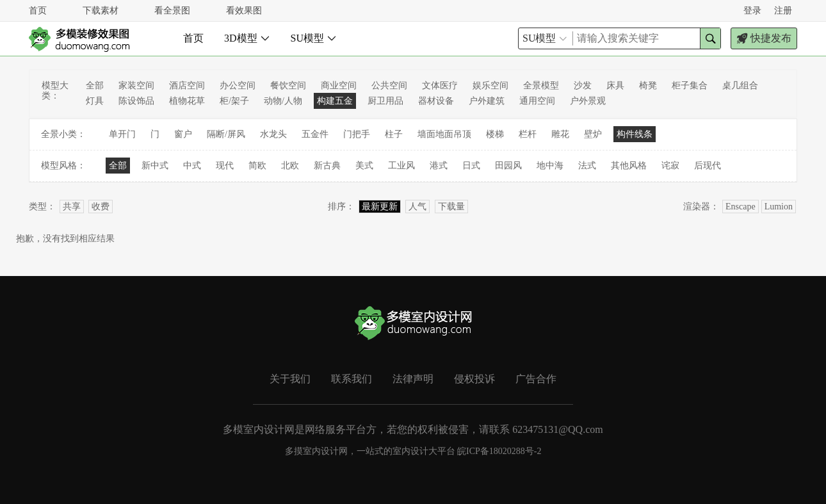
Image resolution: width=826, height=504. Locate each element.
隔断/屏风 (226, 134)
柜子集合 (690, 85)
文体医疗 (440, 85)
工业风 (401, 166)
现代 (225, 166)
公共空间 (389, 85)
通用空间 (537, 101)
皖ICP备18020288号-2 (499, 451)
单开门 (122, 134)
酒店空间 (187, 85)
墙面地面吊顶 (444, 134)
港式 (439, 166)
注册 (783, 11)
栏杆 (528, 134)
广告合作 (536, 379)
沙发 (583, 85)
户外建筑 (487, 101)
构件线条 (635, 134)
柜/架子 (234, 101)
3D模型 (247, 38)
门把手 (357, 134)
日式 (471, 166)
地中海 (550, 166)
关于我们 (290, 379)
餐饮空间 (288, 85)
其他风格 (629, 166)
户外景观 (588, 101)
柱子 (394, 134)
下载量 (451, 207)
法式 (587, 166)
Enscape (741, 207)
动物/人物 (283, 101)
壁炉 (593, 134)
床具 (615, 85)
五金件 (315, 134)
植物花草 (187, 101)
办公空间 (238, 85)
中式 (192, 166)
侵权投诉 (474, 379)
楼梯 (495, 134)
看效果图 (244, 11)
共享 (72, 207)
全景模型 (541, 85)
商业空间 (339, 85)
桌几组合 (740, 85)
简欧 (257, 166)
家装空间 (136, 85)
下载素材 (101, 11)
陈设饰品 (136, 101)
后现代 (708, 166)
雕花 (560, 134)
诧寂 (670, 166)
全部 (95, 85)
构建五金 (335, 101)
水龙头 (273, 134)
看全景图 (172, 11)
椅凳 (648, 85)
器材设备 (436, 101)
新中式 (155, 166)
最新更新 (380, 207)
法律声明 (413, 379)
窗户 (183, 134)
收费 (101, 207)
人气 (417, 207)
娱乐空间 (490, 85)
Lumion (779, 207)
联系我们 (352, 379)
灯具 (95, 101)
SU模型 (314, 38)
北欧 (290, 166)
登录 (752, 11)
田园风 (508, 166)
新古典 (327, 166)
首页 (38, 11)
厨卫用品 (385, 101)
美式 (364, 166)
